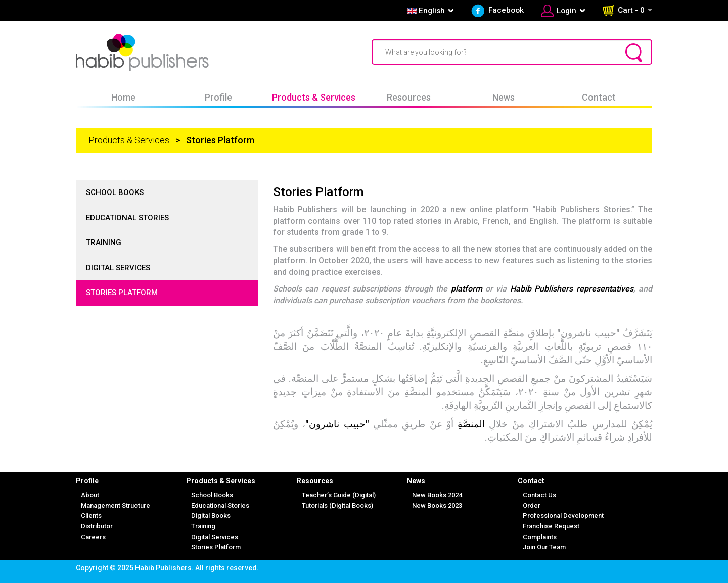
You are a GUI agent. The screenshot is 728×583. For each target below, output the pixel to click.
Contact (599, 97)
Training (104, 242)
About (90, 495)
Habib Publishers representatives (572, 289)
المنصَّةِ (471, 424)
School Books (115, 192)
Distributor (97, 526)
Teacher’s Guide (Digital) (339, 495)
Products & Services (314, 97)
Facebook (506, 10)
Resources (409, 97)
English (425, 11)
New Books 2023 (437, 505)
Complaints (540, 537)
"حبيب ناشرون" (339, 424)
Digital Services (118, 268)
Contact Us (539, 495)
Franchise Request (551, 526)
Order (532, 505)
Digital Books (211, 516)
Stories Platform (122, 293)
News (504, 97)
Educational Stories (127, 218)
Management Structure (116, 505)
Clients (91, 516)
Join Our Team (544, 547)
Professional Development (563, 516)
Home (123, 97)
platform (467, 289)
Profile (218, 97)
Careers (93, 537)
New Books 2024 (437, 495)
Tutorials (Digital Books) (337, 505)
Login (566, 11)
